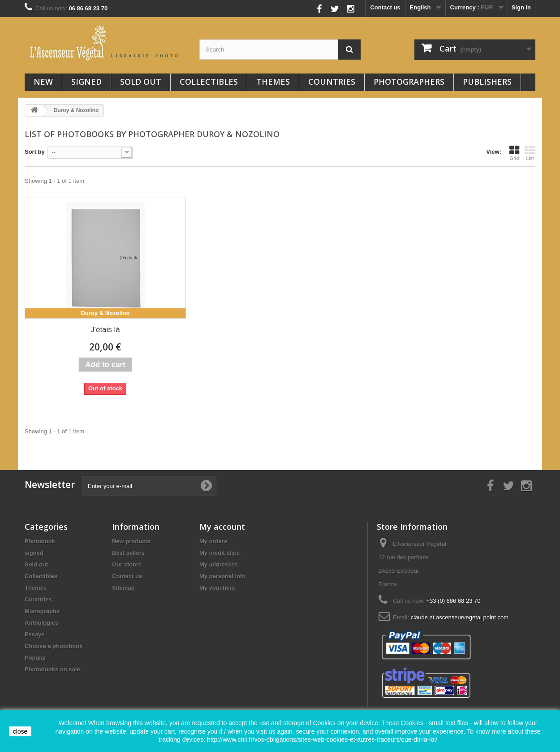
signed (86, 82)
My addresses (219, 564)
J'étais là (105, 330)
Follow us (299, 6)
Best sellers (128, 553)
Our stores (127, 564)
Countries (332, 82)
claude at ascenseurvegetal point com (460, 617)
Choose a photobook (54, 646)
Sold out (141, 82)
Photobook (40, 541)
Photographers (409, 82)
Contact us (385, 7)
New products (131, 541)
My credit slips (220, 553)
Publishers (487, 82)
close (20, 731)
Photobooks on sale (52, 669)
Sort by (35, 152)
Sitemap (123, 588)
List (530, 153)
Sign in (521, 7)
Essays (35, 634)
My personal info (222, 576)
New (43, 82)
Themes (273, 82)
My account (222, 527)
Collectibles (209, 82)
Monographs (42, 611)
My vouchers (217, 588)
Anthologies (41, 623)
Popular (35, 658)
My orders (213, 541)
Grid (514, 153)
